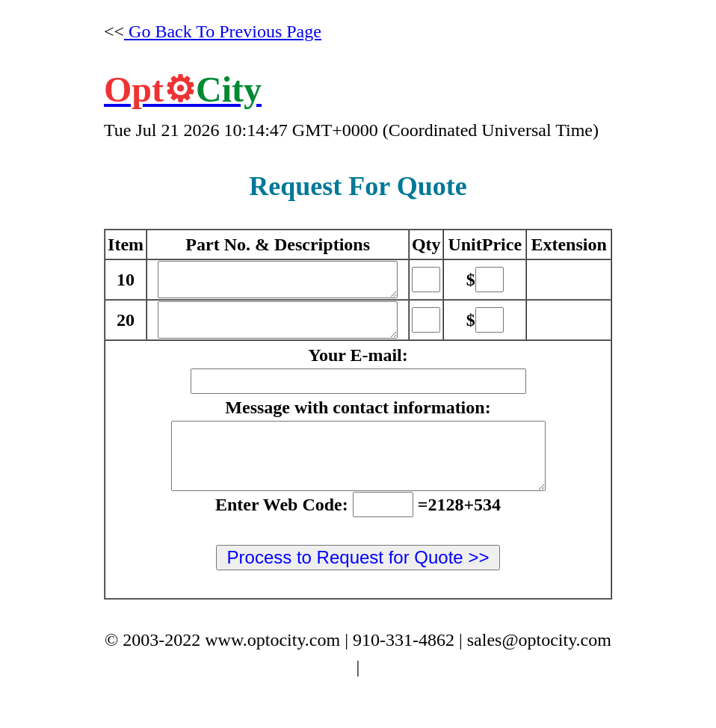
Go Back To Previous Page (223, 31)
